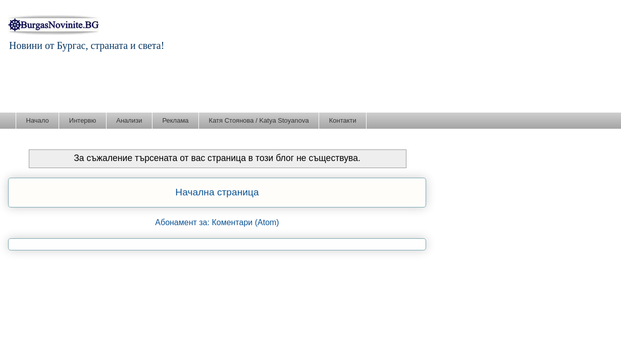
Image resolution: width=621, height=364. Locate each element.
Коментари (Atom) (245, 222)
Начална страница (217, 192)
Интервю (83, 120)
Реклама (175, 120)
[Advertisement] (310, 84)
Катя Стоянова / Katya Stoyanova (259, 120)
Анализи (129, 120)
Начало (38, 120)
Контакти (343, 120)
